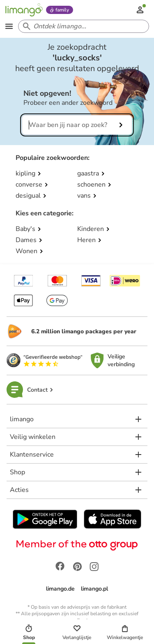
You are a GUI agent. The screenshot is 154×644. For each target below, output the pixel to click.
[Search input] (82, 26)
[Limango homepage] (24, 10)
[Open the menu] (9, 26)
